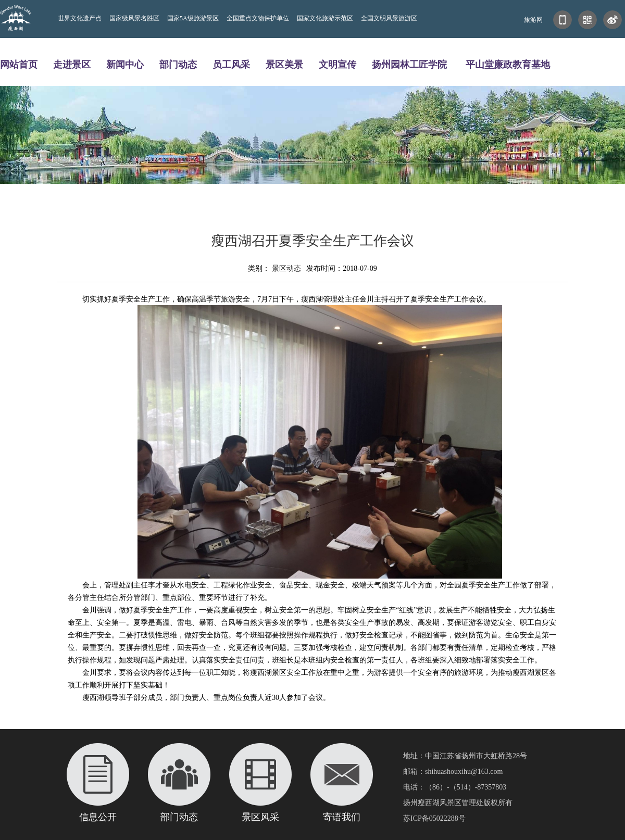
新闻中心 (125, 64)
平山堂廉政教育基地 (508, 64)
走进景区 (72, 64)
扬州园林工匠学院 (409, 64)
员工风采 (231, 64)
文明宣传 (337, 64)
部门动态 (178, 64)
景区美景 (284, 64)
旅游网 (533, 20)
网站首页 (19, 64)
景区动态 (286, 268)
